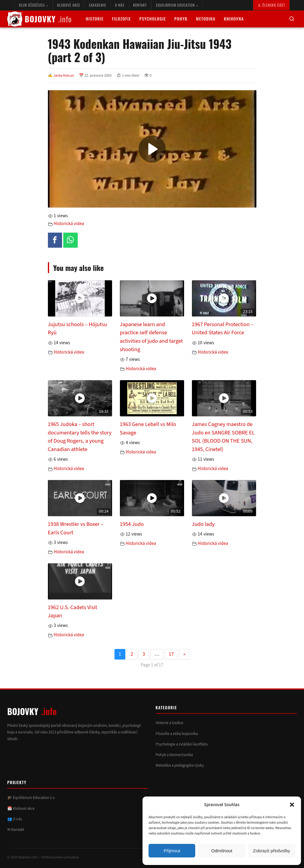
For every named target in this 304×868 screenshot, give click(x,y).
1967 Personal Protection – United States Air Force (223, 329)
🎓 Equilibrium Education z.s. (31, 798)
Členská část (271, 5)
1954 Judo (132, 524)
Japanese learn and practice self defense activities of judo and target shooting (152, 337)
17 (171, 654)
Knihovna (234, 19)
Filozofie (122, 19)
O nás (119, 5)
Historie (94, 19)
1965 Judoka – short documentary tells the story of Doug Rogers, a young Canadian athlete (80, 437)
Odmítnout (222, 851)
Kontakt (140, 5)
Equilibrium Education (177, 5)
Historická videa (69, 224)
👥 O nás (15, 819)
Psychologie (153, 19)
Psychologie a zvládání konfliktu (182, 744)
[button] (292, 805)
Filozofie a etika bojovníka (177, 734)
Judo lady (203, 524)
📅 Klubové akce (21, 809)
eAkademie (97, 5)
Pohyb (181, 19)
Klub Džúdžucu (34, 5)
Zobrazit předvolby (272, 851)
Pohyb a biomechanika (174, 755)
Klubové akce (69, 5)
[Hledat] (292, 19)
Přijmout (172, 851)
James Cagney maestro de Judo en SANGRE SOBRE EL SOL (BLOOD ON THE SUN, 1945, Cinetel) (223, 437)
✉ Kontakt (16, 830)
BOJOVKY (39, 19)
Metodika (206, 19)
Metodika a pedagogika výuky (180, 765)
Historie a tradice (170, 723)
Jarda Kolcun (64, 75)
